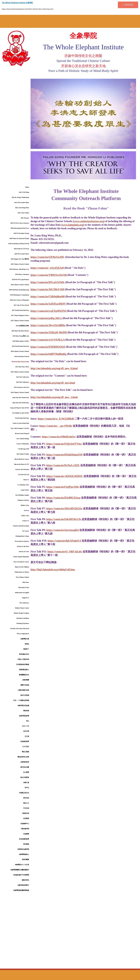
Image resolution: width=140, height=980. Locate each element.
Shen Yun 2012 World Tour (21, 403)
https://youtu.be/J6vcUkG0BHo (48, 325)
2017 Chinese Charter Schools (20, 321)
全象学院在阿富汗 (23, 885)
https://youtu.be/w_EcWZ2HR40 (56, 419)
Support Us (25, 598)
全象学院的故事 (24, 716)
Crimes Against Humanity (21, 557)
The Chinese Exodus (23, 454)
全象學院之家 (25, 639)
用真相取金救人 (24, 670)
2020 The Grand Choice (22, 254)
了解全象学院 (25, 829)
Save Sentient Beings (23, 439)
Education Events (24, 587)
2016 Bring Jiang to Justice (21, 341)
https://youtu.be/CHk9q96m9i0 (48, 297)
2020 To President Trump (21, 233)
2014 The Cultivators (23, 382)
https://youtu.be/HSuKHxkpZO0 (64, 455)
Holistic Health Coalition (21, 613)
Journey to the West (23, 546)
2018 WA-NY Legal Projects (20, 280)
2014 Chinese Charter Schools (20, 392)
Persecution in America (22, 541)
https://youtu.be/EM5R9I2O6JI (48, 347)
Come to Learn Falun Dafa (21, 423)
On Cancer (26, 531)
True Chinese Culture (22, 577)
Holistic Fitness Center (22, 608)
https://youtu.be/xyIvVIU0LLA (48, 340)
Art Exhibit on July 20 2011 (21, 413)
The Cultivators (24, 603)
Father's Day (25, 516)
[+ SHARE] (128, 5)
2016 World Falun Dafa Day (20, 346)
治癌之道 (26, 782)
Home (27, 187)
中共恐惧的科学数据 (23, 664)
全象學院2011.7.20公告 (22, 865)
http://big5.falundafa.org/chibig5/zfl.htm (53, 570)
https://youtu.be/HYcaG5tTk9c (48, 282)
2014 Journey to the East (21, 387)
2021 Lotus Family (23, 213)
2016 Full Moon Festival (22, 356)
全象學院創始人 (24, 854)
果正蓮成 (26, 844)
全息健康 (26, 834)
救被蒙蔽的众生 (24, 675)
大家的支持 (25, 813)
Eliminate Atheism (23, 500)
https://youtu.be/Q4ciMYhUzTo (64, 519)
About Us (26, 480)
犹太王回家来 (25, 777)
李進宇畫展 (25, 859)
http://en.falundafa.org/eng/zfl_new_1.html (54, 397)
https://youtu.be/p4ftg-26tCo (46, 318)
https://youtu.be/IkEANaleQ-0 (64, 541)
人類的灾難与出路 (23, 690)
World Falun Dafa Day (22, 418)
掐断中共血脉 (25, 685)
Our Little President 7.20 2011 (20, 428)
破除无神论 (25, 880)
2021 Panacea (25, 218)
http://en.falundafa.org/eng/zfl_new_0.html (54, 368)
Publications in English (22, 593)
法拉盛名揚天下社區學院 (21, 875)
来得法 (27, 644)
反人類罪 (26, 772)
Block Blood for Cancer (22, 459)
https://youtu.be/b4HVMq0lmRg (48, 354)
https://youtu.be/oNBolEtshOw (59, 437)
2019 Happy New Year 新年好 (20, 259)
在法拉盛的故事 (24, 839)
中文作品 (26, 808)
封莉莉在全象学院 (23, 849)
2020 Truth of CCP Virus (21, 249)
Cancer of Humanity (23, 444)
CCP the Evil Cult (23, 475)
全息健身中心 (25, 824)
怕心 (28, 721)
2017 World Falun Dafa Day (20, 310)
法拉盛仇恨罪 (25, 741)
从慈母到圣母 (25, 762)
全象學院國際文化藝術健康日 (20, 870)
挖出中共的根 (25, 695)
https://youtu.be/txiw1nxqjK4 (63, 530)
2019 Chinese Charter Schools (20, 264)
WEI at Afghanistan (23, 634)
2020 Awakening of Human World (19, 244)
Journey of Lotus (24, 552)
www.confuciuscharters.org (89, 221)
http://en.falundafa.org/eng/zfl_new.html (53, 383)
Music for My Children (22, 567)
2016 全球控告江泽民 (22, 326)
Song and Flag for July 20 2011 (20, 408)
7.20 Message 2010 (23, 449)
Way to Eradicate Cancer (21, 562)
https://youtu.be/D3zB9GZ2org (63, 498)
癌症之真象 (25, 752)
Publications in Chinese (22, 572)
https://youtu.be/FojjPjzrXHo (63, 487)
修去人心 (26, 803)
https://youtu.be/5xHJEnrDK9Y (48, 304)
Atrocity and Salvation (22, 469)
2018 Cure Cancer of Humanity (19, 300)
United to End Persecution (21, 526)
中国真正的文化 (24, 793)
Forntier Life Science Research (20, 629)
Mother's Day (25, 505)
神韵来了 (26, 649)
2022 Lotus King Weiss (22, 208)
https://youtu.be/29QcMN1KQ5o (64, 509)
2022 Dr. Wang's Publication (20, 197)
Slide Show (26, 582)
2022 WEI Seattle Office (22, 203)
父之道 (27, 736)
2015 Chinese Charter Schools (20, 372)
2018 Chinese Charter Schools (20, 285)
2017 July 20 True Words (21, 305)
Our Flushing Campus (22, 495)
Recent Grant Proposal (22, 433)
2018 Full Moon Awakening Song (19, 290)
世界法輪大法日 (24, 654)
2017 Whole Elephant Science (20, 315)
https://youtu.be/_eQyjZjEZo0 (47, 268)
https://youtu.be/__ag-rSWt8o (56, 426)
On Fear (26, 510)
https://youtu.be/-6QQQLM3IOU (65, 476)
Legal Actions (25, 490)
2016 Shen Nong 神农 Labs (21, 336)
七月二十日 (25, 726)
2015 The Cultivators (23, 377)
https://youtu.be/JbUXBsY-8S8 (47, 289)
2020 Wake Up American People (19, 238)
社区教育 (26, 818)
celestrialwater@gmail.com (54, 243)
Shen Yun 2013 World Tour (21, 398)
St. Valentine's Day (23, 485)
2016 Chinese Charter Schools (20, 351)
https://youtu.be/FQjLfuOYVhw (64, 444)
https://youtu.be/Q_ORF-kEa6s (65, 552)
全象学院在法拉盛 (23, 705)
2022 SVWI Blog (24, 192)
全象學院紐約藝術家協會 (21, 890)
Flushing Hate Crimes (22, 536)
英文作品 (26, 798)
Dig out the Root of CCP (22, 464)
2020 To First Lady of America (20, 223)
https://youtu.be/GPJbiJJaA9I (47, 257)
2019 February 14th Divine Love (19, 269)
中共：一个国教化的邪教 (21, 700)
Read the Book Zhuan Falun (20, 362)
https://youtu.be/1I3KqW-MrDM (49, 332)
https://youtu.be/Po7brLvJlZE (63, 465)
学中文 (27, 788)
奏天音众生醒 (25, 767)
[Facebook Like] (97, 5)
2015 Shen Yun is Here (22, 367)
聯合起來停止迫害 (23, 757)
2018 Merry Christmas (22, 274)
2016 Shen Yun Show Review (20, 331)
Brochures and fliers (23, 618)
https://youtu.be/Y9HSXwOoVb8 (49, 275)
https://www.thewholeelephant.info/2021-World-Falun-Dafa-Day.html (28, 9)
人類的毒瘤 (25, 680)
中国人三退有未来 (23, 659)
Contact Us (26, 521)
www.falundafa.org (73, 225)
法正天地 (26, 731)
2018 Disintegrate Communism (20, 295)
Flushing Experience (23, 623)
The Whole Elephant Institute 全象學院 (17, 3)
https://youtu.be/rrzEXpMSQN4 (48, 311)
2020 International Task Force (20, 228)
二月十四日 (25, 747)
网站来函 (26, 711)
